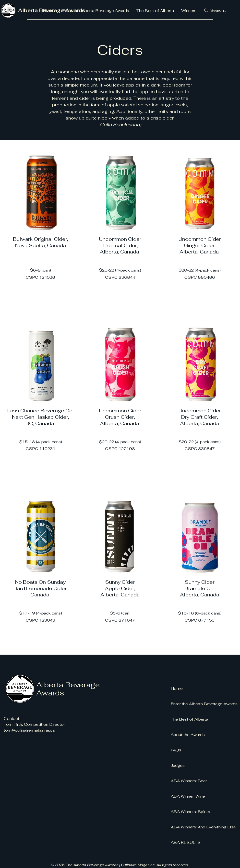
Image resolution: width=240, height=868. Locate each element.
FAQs (176, 750)
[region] (41, 230)
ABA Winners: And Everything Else (203, 827)
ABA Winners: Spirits (190, 812)
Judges (178, 765)
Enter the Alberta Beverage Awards (203, 704)
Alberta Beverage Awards (68, 689)
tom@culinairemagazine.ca (29, 730)
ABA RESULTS (186, 842)
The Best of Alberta (189, 719)
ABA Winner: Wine (188, 796)
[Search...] (219, 11)
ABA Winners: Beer (189, 781)
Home (177, 688)
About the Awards (188, 735)
